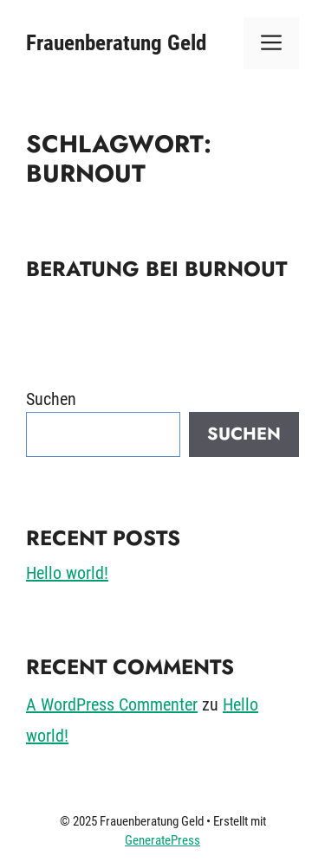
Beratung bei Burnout (156, 269)
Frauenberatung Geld (116, 43)
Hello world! (67, 573)
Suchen (51, 399)
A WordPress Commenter (112, 704)
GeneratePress (162, 840)
